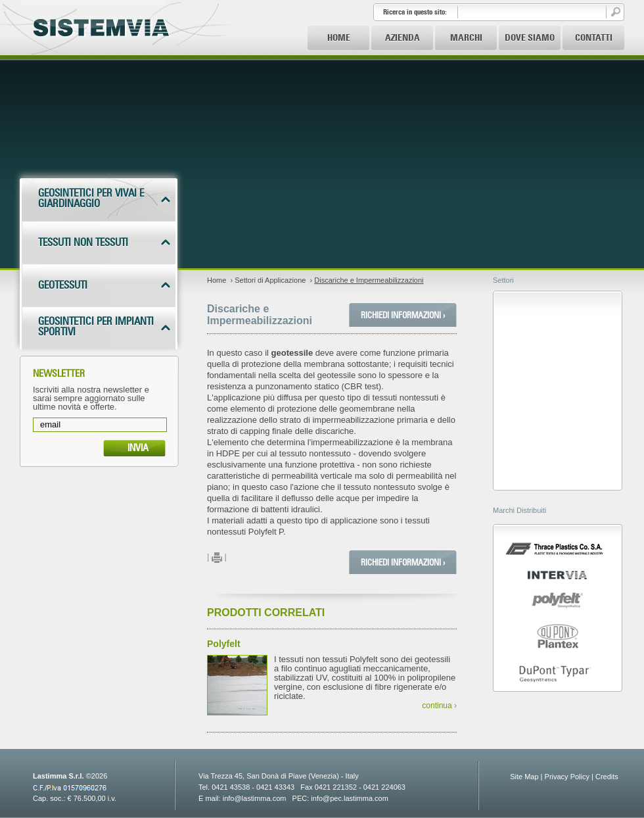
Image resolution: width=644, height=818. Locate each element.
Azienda (402, 37)
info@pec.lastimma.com (350, 798)
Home (339, 37)
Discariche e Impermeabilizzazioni (369, 280)
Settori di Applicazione (270, 280)
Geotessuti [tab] (63, 285)
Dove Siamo (530, 37)
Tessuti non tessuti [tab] (83, 242)
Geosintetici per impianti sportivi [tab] (96, 326)
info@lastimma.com (255, 798)
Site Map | (526, 777)
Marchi (466, 37)
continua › (439, 706)
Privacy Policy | (569, 777)
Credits (607, 777)
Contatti (594, 37)
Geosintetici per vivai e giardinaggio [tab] (91, 198)
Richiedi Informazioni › (403, 315)
